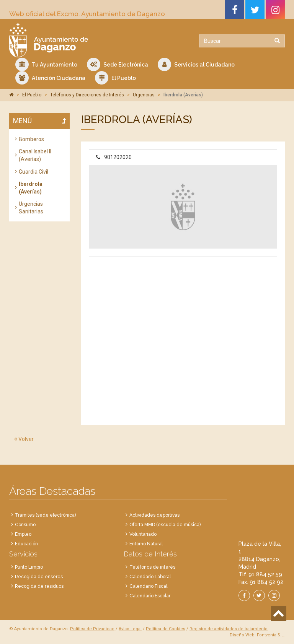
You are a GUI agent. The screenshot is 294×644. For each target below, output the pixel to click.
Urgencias (144, 95)
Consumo (25, 525)
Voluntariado (143, 534)
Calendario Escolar (150, 596)
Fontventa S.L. (271, 635)
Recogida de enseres (39, 577)
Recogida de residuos (39, 586)
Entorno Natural (146, 544)
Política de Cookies (166, 629)
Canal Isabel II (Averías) (35, 155)
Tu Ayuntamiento (46, 64)
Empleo (23, 534)
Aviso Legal (130, 629)
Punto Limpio (29, 567)
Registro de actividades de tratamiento (229, 629)
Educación (26, 544)
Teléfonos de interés (152, 567)
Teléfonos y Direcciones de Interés (87, 95)
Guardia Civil (33, 172)
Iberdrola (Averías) (31, 188)
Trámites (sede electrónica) (45, 515)
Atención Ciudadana (50, 78)
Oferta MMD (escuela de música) (165, 525)
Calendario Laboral (150, 577)
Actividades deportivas (154, 515)
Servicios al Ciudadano (196, 64)
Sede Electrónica (118, 64)
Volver (24, 439)
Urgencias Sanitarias (31, 208)
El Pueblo (115, 78)
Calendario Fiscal (148, 586)
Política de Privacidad (92, 629)
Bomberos (31, 139)
